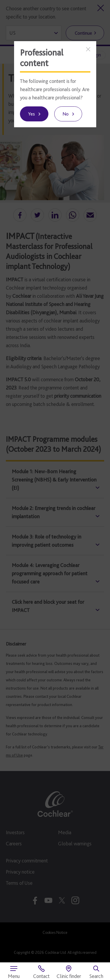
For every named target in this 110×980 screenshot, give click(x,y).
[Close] (88, 49)
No (66, 114)
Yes (32, 114)
